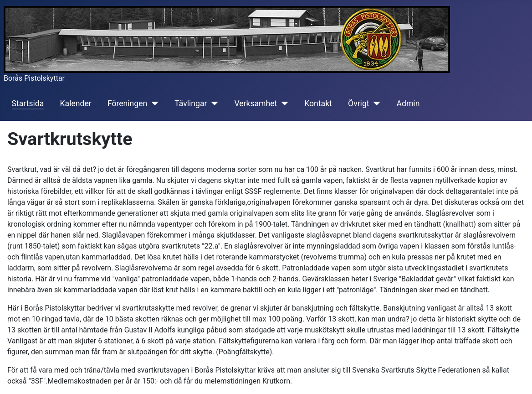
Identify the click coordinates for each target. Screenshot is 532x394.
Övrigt (359, 104)
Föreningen (127, 104)
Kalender (76, 104)
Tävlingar (191, 104)
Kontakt (318, 104)
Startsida (28, 104)
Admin (408, 104)
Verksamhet (256, 104)
